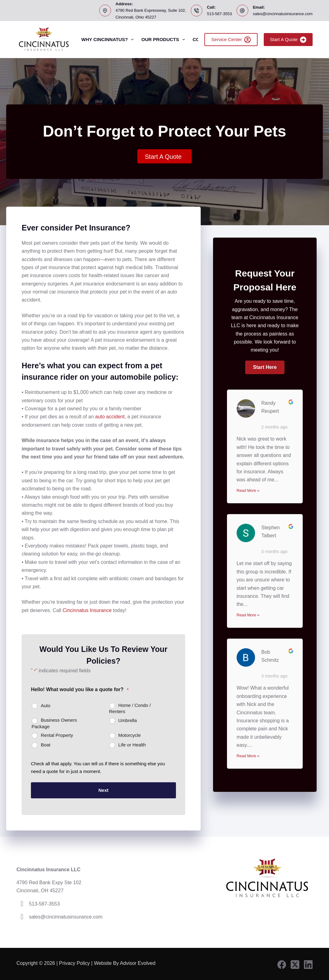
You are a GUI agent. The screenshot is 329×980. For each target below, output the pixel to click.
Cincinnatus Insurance (87, 610)
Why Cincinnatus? (109, 40)
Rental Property (57, 735)
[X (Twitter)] (295, 963)
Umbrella (128, 720)
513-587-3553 (219, 14)
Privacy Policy (75, 962)
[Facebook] (282, 963)
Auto (46, 705)
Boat (46, 745)
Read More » (248, 490)
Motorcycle (130, 735)
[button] (265, 367)
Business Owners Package (54, 723)
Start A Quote (288, 40)
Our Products (164, 40)
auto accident (110, 417)
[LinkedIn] (308, 963)
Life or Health (132, 745)
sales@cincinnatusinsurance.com (283, 14)
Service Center (231, 40)
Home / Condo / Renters (130, 708)
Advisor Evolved (138, 962)
